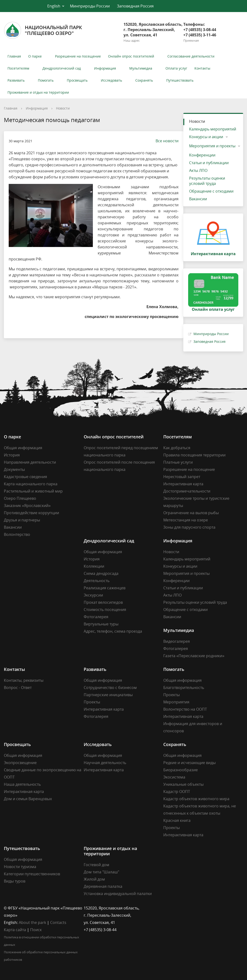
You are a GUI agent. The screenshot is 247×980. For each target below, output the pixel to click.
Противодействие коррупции (31, 513)
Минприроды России (90, 6)
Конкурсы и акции (206, 137)
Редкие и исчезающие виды (189, 763)
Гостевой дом (96, 865)
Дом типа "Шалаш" (101, 872)
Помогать (46, 80)
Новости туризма (20, 867)
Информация (105, 68)
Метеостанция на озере (186, 520)
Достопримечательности (187, 491)
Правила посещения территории (194, 455)
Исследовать (111, 80)
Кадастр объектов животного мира (196, 799)
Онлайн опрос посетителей (131, 56)
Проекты (92, 702)
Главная (14, 56)
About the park (32, 922)
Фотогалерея (96, 617)
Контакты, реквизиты (24, 680)
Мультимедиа (141, 68)
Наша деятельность (22, 784)
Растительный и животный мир (33, 491)
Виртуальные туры (101, 624)
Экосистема (174, 777)
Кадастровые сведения (25, 477)
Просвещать (77, 80)
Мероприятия (176, 702)
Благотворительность (184, 688)
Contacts (58, 922)
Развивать (16, 80)
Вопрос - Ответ (18, 688)
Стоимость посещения (105, 610)
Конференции (202, 155)
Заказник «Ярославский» (27, 506)
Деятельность (97, 581)
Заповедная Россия (135, 6)
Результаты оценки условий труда (207, 181)
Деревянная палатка (103, 886)
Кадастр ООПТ (177, 792)
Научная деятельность (105, 763)
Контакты (202, 68)
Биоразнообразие (181, 770)
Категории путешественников (32, 874)
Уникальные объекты (183, 784)
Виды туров (15, 881)
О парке (35, 56)
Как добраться (177, 448)
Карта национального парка (31, 484)
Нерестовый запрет (182, 477)
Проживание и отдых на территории (38, 92)
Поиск (36, 930)
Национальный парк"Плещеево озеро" (43, 30)
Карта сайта (15, 930)
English (54, 6)
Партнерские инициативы (108, 695)
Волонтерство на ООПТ (185, 709)
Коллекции (94, 566)
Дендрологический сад (62, 68)
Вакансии (198, 199)
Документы (14, 469)
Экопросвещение (20, 763)
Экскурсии (93, 595)
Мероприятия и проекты (212, 146)
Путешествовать (180, 80)
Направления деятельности (30, 462)
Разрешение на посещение (78, 56)
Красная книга (177, 820)
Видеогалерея (177, 641)
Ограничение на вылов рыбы (191, 513)
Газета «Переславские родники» (194, 656)
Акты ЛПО (198, 170)
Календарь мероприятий (213, 129)
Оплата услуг (176, 68)
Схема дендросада (101, 573)
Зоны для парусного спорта (189, 527)
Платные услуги (178, 462)
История (12, 455)
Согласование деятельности (191, 56)
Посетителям (18, 68)
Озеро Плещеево (20, 498)
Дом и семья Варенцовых (28, 799)
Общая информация (23, 448)
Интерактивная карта (183, 484)
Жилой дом (94, 879)
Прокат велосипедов (103, 602)
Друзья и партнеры (22, 520)
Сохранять (144, 80)
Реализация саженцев (105, 588)
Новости (63, 108)
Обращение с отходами (211, 191)
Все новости (165, 141)
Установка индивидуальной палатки (118, 894)
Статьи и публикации (209, 163)
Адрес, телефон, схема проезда (113, 631)
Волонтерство (17, 534)
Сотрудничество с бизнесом (110, 688)
